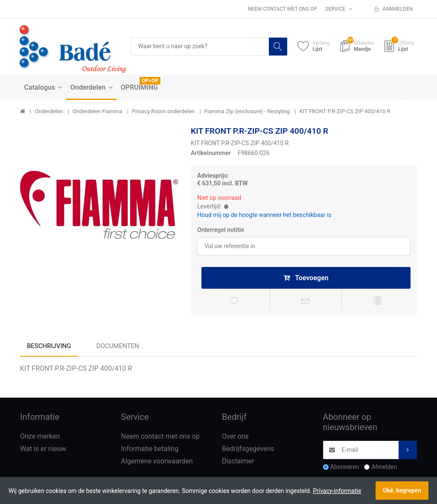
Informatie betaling (150, 450)
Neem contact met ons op (283, 9)
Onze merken (40, 437)
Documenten (118, 347)
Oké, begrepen (402, 490)
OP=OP (150, 81)
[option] (99, 205)
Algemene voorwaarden (157, 462)
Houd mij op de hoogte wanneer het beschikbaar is (264, 215)
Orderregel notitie (221, 230)
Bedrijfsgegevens (248, 450)
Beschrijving (49, 347)
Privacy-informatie (337, 491)
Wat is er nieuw (43, 450)
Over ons (235, 437)
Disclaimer (238, 462)
